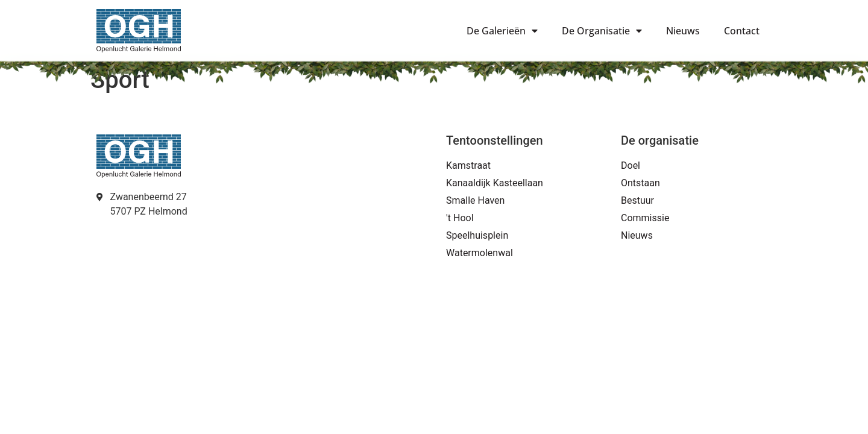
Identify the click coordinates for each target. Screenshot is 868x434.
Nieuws (683, 31)
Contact (742, 31)
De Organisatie (602, 31)
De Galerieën (502, 31)
